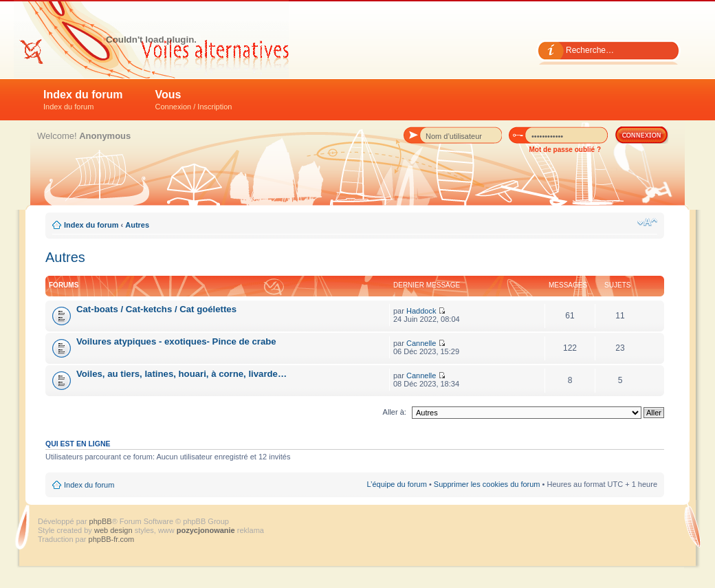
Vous (194, 100)
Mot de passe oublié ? (565, 150)
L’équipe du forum (396, 484)
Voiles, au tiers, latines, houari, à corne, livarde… (181, 374)
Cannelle (421, 343)
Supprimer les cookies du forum (487, 484)
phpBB (101, 521)
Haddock (421, 311)
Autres (137, 225)
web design (114, 530)
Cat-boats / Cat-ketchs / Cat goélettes (156, 309)
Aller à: (395, 412)
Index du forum (83, 100)
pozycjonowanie (206, 530)
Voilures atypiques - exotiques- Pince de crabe (176, 341)
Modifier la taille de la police (647, 222)
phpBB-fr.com (112, 539)
